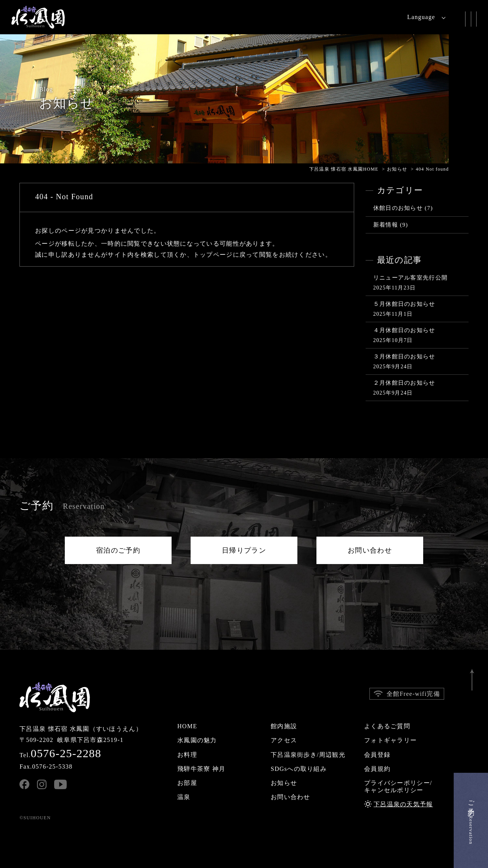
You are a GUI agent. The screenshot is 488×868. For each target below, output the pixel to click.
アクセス (284, 740)
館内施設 (284, 726)
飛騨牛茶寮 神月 (201, 769)
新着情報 (386, 225)
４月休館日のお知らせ (404, 330)
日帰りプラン (244, 550)
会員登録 (377, 755)
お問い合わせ (370, 550)
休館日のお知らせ (398, 208)
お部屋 (187, 783)
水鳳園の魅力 (197, 740)
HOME (187, 726)
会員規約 (377, 769)
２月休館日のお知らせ (404, 383)
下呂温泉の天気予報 (403, 804)
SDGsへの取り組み (299, 769)
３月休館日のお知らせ (404, 356)
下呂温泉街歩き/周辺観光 (308, 755)
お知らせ (284, 783)
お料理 (187, 755)
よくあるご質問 (387, 726)
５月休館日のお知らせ (404, 304)
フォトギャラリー (390, 740)
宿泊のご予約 (118, 550)
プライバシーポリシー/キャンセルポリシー (398, 786)
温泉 (184, 797)
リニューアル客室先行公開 (410, 278)
